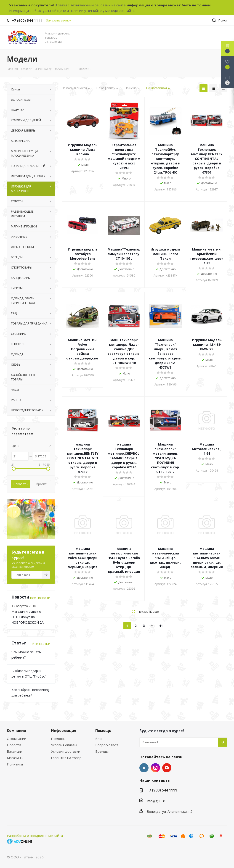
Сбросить (41, 484)
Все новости (40, 598)
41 (161, 626)
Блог (99, 739)
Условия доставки (66, 751)
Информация (64, 731)
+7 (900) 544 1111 (27, 20)
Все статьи (41, 644)
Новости (14, 745)
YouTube (167, 768)
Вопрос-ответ (107, 745)
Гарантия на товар (66, 758)
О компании (17, 739)
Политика (15, 764)
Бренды (102, 751)
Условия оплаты (64, 745)
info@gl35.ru (157, 801)
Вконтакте (144, 768)
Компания (16, 731)
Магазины (15, 758)
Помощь (58, 739)
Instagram (155, 768)
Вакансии (15, 751)
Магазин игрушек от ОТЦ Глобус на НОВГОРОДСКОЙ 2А (28, 617)
